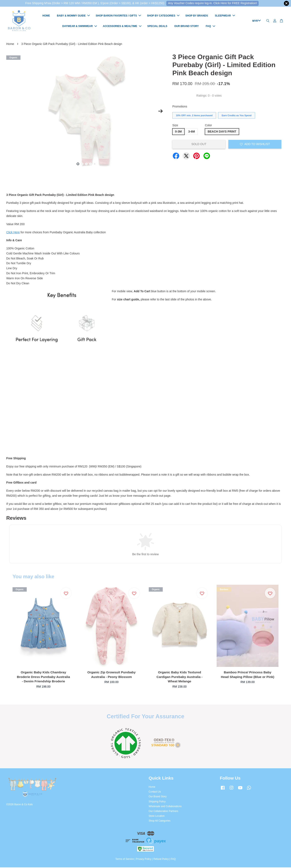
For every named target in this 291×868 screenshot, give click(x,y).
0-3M (178, 132)
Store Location (157, 817)
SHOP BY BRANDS (197, 16)
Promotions (180, 107)
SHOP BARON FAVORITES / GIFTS (118, 16)
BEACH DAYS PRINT (222, 132)
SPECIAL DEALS (157, 27)
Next (160, 112)
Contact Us (155, 792)
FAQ (210, 27)
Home (10, 45)
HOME (46, 16)
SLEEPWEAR (225, 16)
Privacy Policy (144, 860)
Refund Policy (161, 860)
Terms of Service (125, 860)
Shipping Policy (157, 802)
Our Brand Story (158, 797)
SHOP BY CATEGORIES (163, 16)
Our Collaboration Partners (163, 812)
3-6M (192, 132)
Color (208, 126)
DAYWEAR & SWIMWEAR (80, 27)
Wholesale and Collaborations (165, 807)
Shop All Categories (160, 822)
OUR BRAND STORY (186, 27)
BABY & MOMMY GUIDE (73, 16)
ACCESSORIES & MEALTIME (122, 27)
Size (175, 126)
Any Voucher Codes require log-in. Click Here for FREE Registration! (212, 3)
